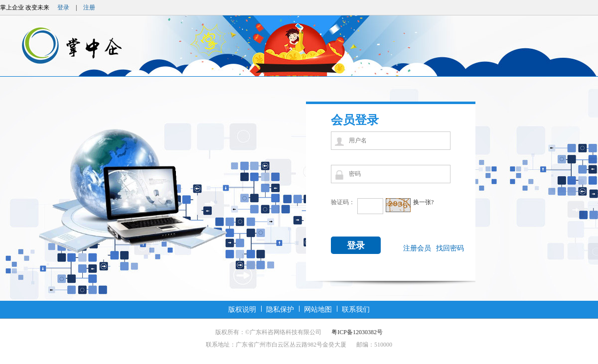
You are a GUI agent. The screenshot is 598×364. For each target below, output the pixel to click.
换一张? (423, 202)
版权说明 (242, 309)
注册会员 (417, 248)
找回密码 (450, 248)
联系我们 (356, 309)
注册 (89, 7)
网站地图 (318, 309)
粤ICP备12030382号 (357, 332)
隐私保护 (280, 309)
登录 (63, 7)
